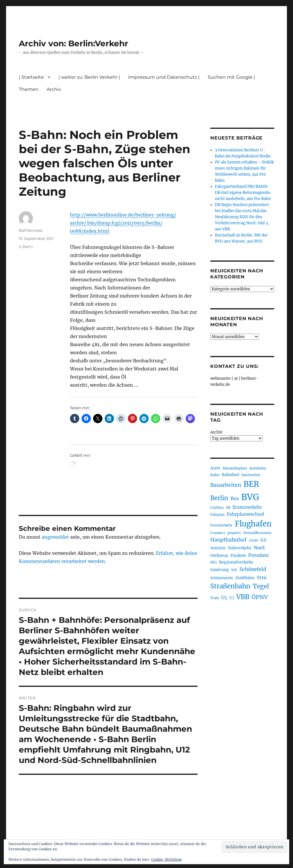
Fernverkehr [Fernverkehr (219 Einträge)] (221, 525)
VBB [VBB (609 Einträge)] (243, 597)
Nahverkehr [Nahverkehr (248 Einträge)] (240, 548)
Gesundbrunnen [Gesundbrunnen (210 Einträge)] (257, 533)
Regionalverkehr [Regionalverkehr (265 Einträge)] (236, 562)
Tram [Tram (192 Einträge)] (215, 598)
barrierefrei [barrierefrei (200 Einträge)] (251, 475)
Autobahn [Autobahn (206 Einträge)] (258, 468)
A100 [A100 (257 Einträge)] (215, 468)
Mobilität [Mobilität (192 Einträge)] (218, 548)
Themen (29, 89)
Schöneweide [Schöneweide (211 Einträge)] (222, 578)
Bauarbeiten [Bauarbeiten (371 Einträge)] (226, 485)
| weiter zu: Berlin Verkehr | (89, 77)
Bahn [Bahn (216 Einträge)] (215, 475)
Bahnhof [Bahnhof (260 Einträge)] (231, 475)
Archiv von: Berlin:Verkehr (73, 43)
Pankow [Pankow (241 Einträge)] (238, 556)
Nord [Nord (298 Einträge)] (259, 548)
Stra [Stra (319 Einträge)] (262, 577)
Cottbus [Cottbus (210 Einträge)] (217, 508)
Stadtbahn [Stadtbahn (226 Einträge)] (245, 578)
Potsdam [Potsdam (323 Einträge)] (258, 555)
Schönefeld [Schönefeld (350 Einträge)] (253, 569)
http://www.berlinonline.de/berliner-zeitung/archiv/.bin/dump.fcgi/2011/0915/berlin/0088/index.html (123, 223)
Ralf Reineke (31, 230)
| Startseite (31, 77)
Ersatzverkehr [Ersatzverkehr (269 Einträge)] (247, 507)
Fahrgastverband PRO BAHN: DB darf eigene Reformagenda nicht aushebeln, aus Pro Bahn (243, 193)
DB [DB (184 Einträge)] (228, 508)
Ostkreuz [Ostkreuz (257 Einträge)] (219, 555)
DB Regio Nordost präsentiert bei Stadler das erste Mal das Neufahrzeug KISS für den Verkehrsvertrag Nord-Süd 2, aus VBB (242, 217)
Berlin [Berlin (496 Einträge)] (219, 498)
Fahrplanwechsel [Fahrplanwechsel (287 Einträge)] (245, 514)
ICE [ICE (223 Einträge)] (263, 540)
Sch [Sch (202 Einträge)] (234, 570)
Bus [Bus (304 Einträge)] (235, 499)
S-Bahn (26, 247)
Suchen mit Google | (231, 77)
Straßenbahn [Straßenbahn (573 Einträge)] (230, 586)
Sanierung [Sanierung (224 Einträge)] (220, 570)
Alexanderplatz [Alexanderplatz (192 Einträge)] (235, 468)
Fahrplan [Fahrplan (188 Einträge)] (217, 515)
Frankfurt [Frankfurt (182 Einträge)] (218, 533)
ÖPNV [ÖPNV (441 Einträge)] (260, 597)
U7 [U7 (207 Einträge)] (232, 598)
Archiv (54, 89)
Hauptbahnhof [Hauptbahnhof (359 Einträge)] (228, 540)
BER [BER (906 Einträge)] (251, 484)
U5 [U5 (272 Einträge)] (224, 598)
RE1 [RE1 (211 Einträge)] (213, 562)
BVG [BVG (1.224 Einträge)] (250, 497)
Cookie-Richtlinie (167, 859)
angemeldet (55, 537)
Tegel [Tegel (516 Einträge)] (261, 586)
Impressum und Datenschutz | (164, 77)
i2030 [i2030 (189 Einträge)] (254, 540)
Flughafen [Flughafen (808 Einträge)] (253, 524)
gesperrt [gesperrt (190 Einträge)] (234, 533)
